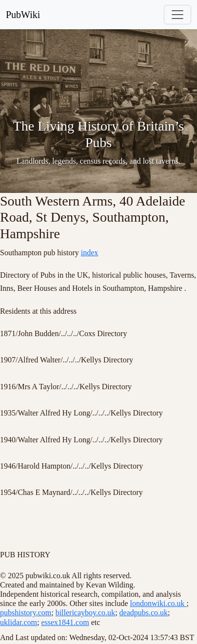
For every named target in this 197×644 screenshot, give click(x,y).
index (90, 253)
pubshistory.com (26, 613)
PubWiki (23, 15)
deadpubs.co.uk (144, 613)
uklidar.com (19, 622)
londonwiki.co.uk (158, 603)
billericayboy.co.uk (85, 613)
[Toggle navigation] (177, 15)
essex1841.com (65, 622)
